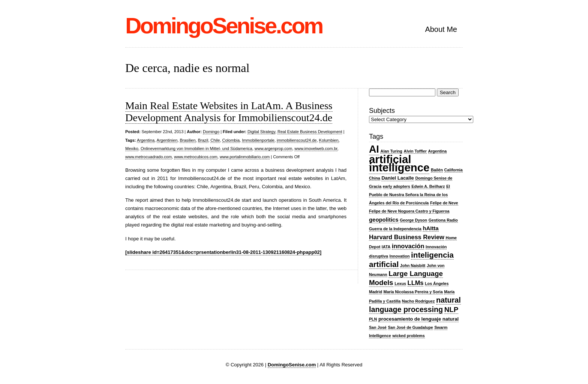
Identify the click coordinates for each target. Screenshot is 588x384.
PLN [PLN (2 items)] (373, 319)
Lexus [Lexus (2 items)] (400, 283)
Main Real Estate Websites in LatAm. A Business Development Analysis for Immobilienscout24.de (229, 112)
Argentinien (167, 140)
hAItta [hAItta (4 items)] (430, 228)
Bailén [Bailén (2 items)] (437, 170)
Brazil (203, 140)
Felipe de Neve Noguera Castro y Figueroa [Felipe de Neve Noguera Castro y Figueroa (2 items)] (409, 211)
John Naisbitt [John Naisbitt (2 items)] (413, 265)
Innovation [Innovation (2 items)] (400, 256)
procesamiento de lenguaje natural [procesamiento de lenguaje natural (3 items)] (418, 319)
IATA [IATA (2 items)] (386, 247)
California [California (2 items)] (454, 170)
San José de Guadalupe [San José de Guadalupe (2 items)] (410, 327)
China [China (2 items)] (375, 178)
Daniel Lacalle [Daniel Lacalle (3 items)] (398, 178)
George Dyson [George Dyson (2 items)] (413, 220)
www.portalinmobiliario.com (245, 157)
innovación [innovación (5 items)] (408, 246)
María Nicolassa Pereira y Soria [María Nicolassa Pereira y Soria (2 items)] (413, 292)
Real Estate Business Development (310, 132)
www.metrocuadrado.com (148, 157)
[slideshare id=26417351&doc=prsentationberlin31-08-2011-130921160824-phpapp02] (223, 252)
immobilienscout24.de (297, 140)
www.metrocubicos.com (196, 157)
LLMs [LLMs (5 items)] (416, 283)
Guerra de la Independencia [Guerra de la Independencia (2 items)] (395, 229)
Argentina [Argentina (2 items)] (438, 151)
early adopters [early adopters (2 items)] (397, 186)
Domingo (211, 132)
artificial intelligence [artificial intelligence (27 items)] (399, 163)
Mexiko (132, 148)
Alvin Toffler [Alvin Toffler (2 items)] (415, 151)
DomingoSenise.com (224, 26)
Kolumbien (329, 140)
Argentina (146, 140)
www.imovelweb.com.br (316, 148)
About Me (441, 29)
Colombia (231, 140)
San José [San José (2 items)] (378, 327)
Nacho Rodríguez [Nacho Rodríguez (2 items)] (418, 301)
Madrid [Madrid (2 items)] (376, 292)
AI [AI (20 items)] (374, 149)
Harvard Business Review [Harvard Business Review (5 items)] (407, 237)
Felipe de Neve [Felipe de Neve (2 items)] (444, 203)
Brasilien (187, 140)
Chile (215, 140)
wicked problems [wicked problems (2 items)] (408, 336)
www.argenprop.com (273, 148)
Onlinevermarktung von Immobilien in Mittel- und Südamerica (196, 148)
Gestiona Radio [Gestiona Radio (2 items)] (443, 220)
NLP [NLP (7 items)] (451, 310)
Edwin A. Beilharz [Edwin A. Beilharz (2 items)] (428, 186)
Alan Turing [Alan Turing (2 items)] (391, 151)
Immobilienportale (258, 140)
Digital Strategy (261, 132)
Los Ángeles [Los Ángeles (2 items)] (437, 283)
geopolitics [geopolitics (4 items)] (384, 220)
